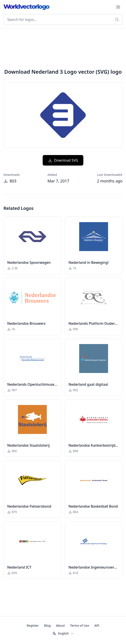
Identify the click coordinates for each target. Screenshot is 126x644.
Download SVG (63, 160)
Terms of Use (80, 625)
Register (33, 625)
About (60, 625)
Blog (47, 625)
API (97, 625)
